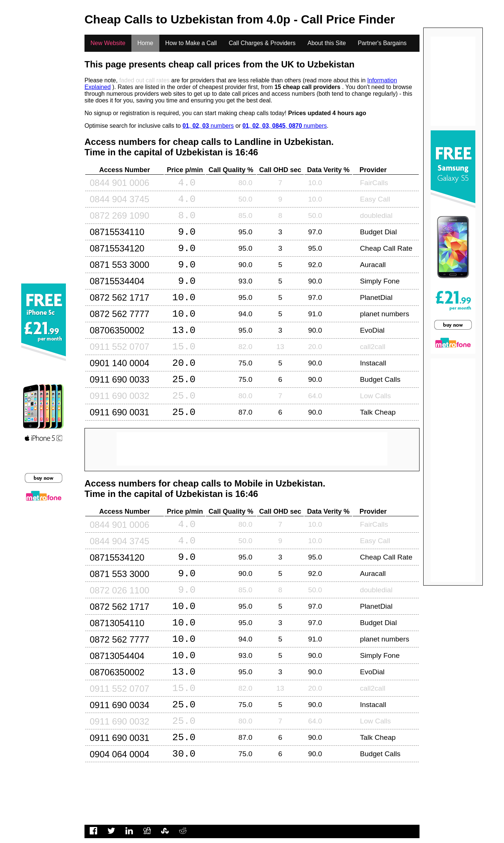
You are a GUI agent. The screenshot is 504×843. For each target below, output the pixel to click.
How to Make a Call (191, 43)
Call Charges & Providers (262, 43)
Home (145, 43)
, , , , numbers (285, 126)
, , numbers (208, 126)
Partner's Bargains (382, 43)
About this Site (327, 43)
